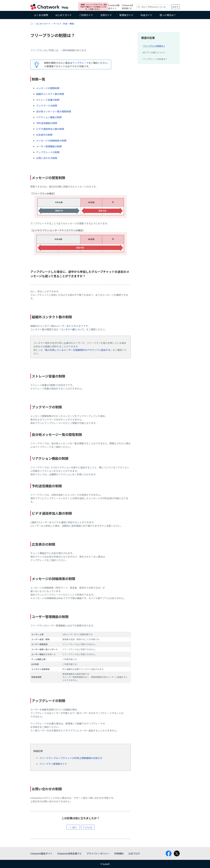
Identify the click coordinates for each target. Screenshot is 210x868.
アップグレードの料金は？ (155, 59)
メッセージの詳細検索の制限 (51, 140)
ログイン (175, 7)
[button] (73, 827)
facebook (169, 853)
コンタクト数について (72, 329)
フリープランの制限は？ (154, 46)
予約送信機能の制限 (47, 123)
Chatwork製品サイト (114, 7)
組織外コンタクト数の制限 (50, 94)
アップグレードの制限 (48, 152)
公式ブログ (134, 853)
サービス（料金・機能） (64, 24)
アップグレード (80, 63)
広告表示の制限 (44, 135)
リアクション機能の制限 (49, 117)
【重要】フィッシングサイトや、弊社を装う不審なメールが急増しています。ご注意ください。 (93, 7)
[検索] (153, 7)
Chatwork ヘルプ (49, 7)
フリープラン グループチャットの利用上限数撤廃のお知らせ (71, 758)
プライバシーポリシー (98, 853)
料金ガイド (147, 15)
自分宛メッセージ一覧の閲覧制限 (54, 111)
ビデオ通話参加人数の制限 (50, 129)
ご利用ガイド (86, 15)
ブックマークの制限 (47, 106)
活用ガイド (106, 15)
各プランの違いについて (154, 52)
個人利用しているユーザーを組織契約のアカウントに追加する (78, 350)
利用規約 (119, 853)
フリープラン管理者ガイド (53, 764)
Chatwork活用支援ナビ (128, 7)
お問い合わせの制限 (47, 158)
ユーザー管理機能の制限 (49, 146)
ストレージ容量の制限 (48, 100)
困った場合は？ (168, 15)
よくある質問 (41, 15)
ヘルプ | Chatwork (32, 23)
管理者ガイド (126, 15)
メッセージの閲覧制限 (48, 88)
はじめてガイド (63, 15)
